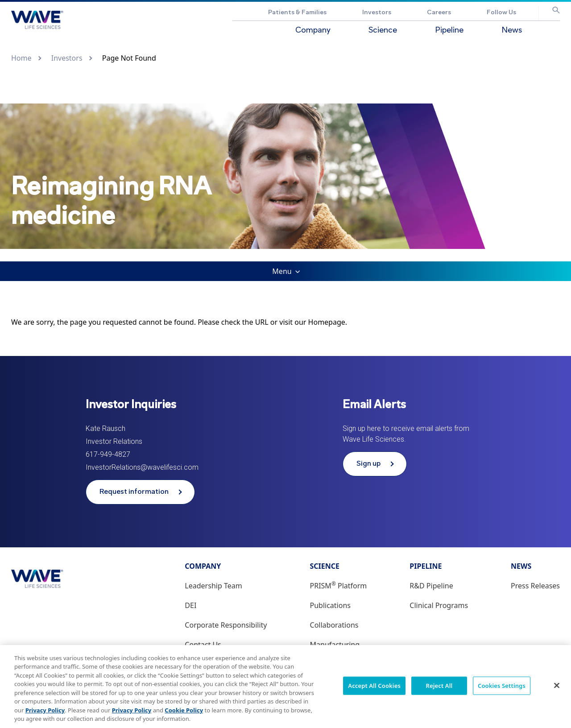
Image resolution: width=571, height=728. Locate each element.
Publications (330, 605)
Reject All (439, 690)
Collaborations (334, 625)
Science (383, 31)
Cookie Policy (184, 714)
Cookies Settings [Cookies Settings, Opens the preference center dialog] (502, 690)
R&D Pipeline (431, 586)
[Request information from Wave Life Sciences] (140, 492)
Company (313, 31)
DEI (190, 605)
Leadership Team (213, 586)
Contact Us (203, 645)
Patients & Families (297, 13)
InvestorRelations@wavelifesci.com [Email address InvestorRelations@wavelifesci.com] (142, 467)
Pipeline (449, 31)
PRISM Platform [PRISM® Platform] (339, 586)
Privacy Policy (45, 714)
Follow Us (501, 13)
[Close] (557, 690)
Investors (377, 13)
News (512, 31)
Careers (439, 13)
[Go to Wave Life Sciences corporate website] (37, 20)
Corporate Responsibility (226, 625)
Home (21, 58)
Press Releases (535, 586)
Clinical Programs (439, 605)
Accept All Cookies (374, 690)
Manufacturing (335, 645)
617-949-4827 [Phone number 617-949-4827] (108, 454)
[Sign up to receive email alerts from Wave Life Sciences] (375, 464)
